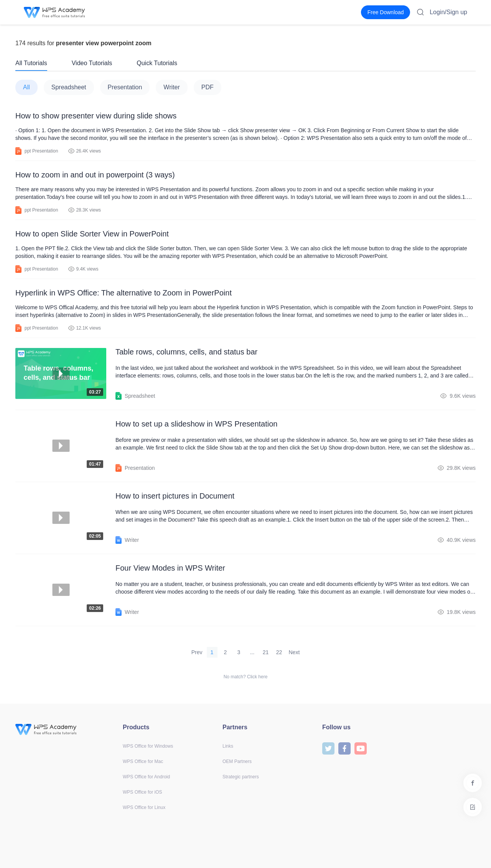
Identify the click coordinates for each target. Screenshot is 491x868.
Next (294, 652)
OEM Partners (237, 761)
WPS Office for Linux (144, 807)
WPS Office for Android (146, 777)
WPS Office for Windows (148, 746)
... (252, 652)
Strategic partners (241, 777)
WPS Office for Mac (143, 761)
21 (266, 652)
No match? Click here (246, 677)
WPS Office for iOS (142, 792)
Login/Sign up (448, 12)
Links (228, 746)
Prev (197, 652)
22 (279, 652)
